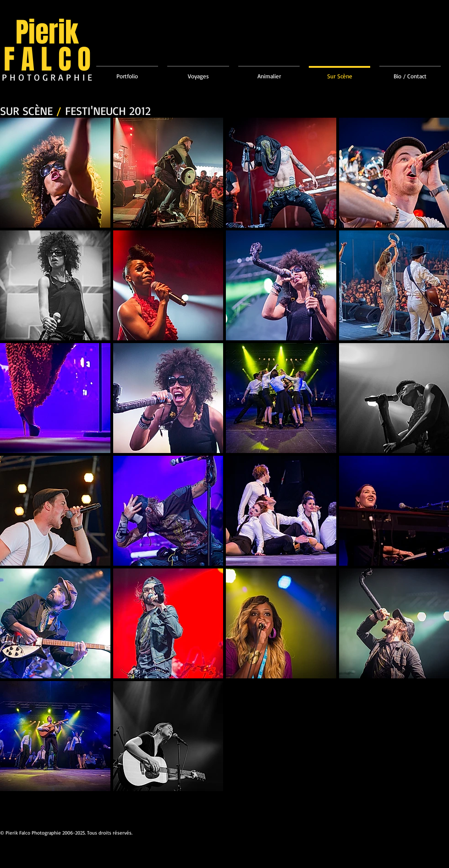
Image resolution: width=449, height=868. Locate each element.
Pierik (47, 33)
